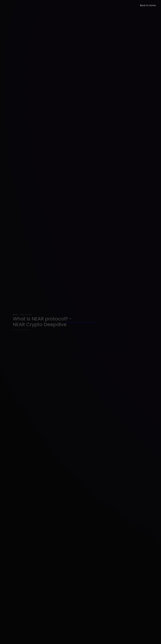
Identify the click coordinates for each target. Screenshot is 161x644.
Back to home (148, 5)
